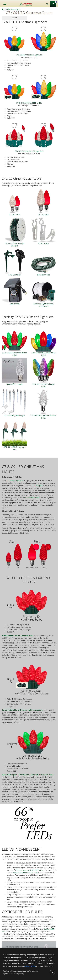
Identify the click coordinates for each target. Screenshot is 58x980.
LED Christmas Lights (11, 9)
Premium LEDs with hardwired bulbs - (18, 635)
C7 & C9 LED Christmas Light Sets (29, 55)
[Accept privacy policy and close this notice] (52, 972)
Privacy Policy (30, 966)
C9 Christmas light (31, 498)
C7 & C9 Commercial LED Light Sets (29, 151)
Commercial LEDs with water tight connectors (22, 710)
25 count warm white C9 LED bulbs (29, 870)
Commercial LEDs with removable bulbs (36, 775)
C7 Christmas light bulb (14, 481)
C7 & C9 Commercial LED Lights (29, 103)
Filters (14, 18)
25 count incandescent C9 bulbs (25, 873)
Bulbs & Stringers (10, 775)
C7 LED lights (37, 485)
